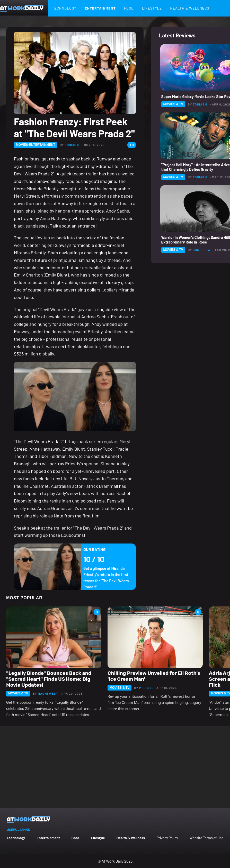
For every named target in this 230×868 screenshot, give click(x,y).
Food (129, 8)
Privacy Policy (167, 838)
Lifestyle (152, 8)
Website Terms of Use (206, 838)
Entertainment (100, 8)
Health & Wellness (190, 8)
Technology (64, 8)
